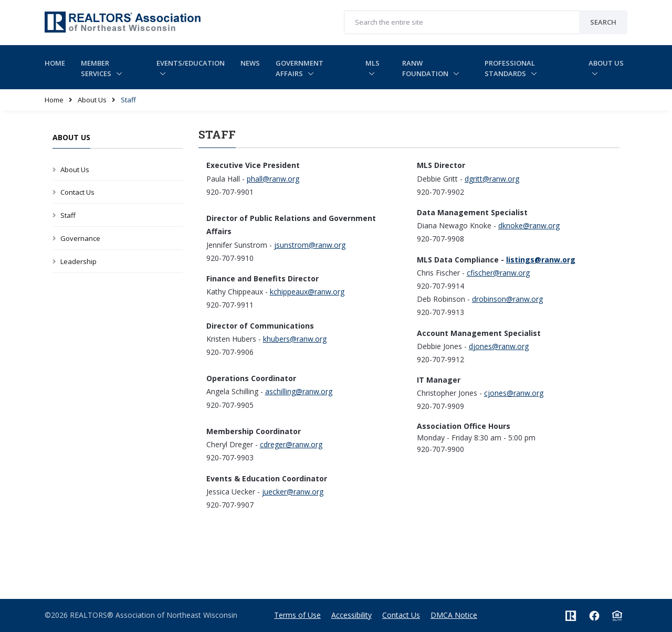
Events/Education (191, 63)
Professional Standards (510, 69)
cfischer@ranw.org (498, 273)
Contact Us (77, 192)
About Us (606, 63)
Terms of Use (297, 615)
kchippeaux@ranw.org (307, 292)
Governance (80, 238)
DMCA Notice (454, 615)
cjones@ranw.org (514, 393)
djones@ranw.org (499, 346)
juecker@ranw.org (293, 492)
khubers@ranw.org (295, 339)
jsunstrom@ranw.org (310, 245)
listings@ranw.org (541, 260)
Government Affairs (300, 69)
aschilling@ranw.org (299, 391)
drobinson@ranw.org (507, 299)
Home (55, 63)
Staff (68, 215)
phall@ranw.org (273, 179)
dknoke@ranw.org (529, 225)
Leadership (78, 261)
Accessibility (351, 615)
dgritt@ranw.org (492, 179)
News (250, 63)
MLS (372, 63)
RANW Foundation (426, 69)
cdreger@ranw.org (291, 444)
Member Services (97, 69)
